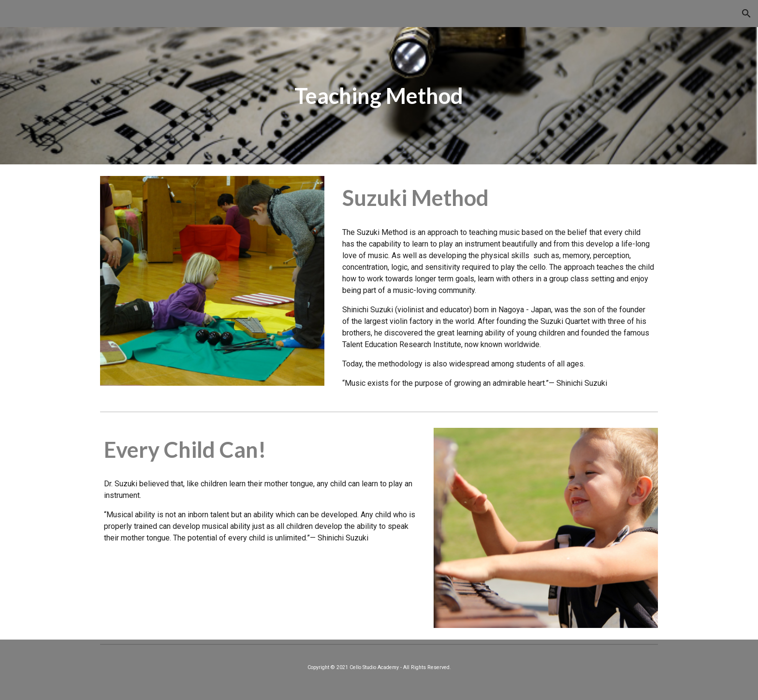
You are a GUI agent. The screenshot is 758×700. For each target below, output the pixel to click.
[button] (746, 14)
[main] (379, 96)
